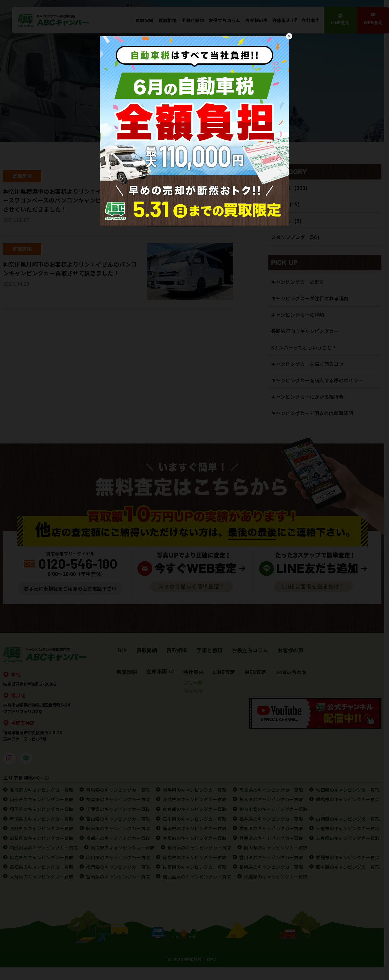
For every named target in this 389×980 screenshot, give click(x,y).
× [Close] (289, 36)
